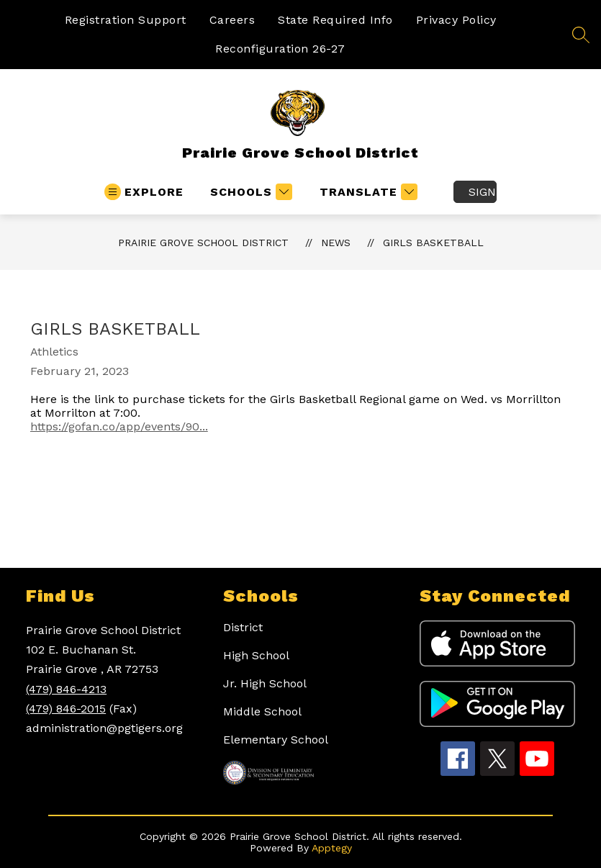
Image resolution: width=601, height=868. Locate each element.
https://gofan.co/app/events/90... (119, 426)
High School (256, 655)
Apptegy (332, 848)
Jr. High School (265, 683)
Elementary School (276, 740)
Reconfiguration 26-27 (280, 49)
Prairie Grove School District (203, 243)
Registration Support (126, 20)
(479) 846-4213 (66, 689)
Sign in (483, 192)
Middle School (262, 711)
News (336, 243)
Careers (232, 20)
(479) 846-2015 (66, 709)
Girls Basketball (433, 243)
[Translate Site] (367, 192)
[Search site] (581, 35)
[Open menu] (144, 192)
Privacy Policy (456, 20)
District (243, 627)
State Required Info (335, 20)
